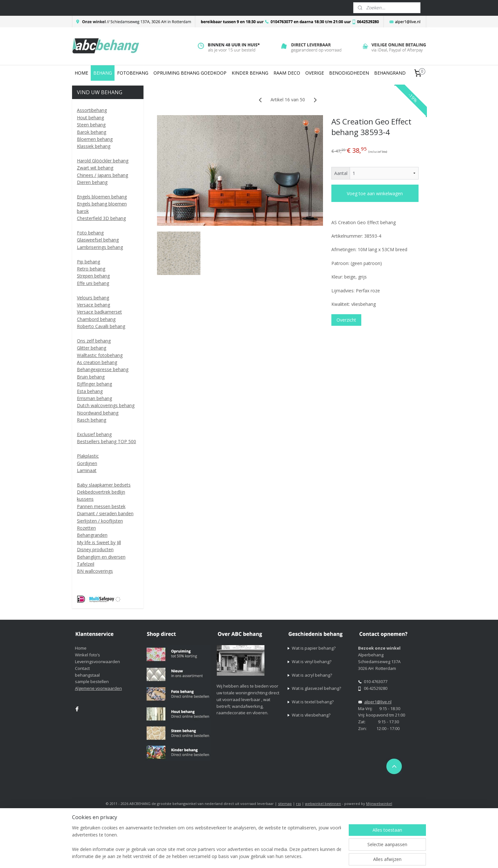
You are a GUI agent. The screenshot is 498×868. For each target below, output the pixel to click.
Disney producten (95, 549)
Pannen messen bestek (101, 506)
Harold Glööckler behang (103, 161)
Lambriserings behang (100, 247)
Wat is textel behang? (313, 702)
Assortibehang (92, 110)
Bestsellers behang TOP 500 (106, 441)
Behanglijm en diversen (101, 557)
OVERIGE (315, 73)
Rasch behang (92, 420)
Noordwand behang (98, 413)
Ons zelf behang (94, 341)
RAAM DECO (287, 73)
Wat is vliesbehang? (311, 715)
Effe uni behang (93, 283)
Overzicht (346, 320)
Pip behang (88, 262)
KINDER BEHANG (250, 73)
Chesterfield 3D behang (101, 218)
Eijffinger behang (94, 384)
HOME (81, 73)
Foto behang (90, 233)
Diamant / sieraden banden (105, 513)
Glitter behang (92, 348)
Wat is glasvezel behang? (316, 688)
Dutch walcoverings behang (106, 405)
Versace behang (93, 305)
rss (298, 804)
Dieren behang (92, 182)
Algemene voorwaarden (98, 688)
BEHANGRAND (390, 73)
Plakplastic (88, 456)
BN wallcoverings (95, 571)
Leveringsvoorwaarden (97, 662)
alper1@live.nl (378, 702)
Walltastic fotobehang (100, 355)
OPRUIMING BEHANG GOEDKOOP (190, 73)
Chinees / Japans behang (102, 175)
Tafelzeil (86, 564)
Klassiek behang (94, 146)
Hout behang (90, 118)
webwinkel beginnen (323, 804)
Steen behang (91, 125)
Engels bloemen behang (102, 197)
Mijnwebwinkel (379, 804)
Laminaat (87, 470)
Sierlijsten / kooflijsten (100, 521)
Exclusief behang (94, 434)
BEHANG (103, 73)
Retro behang (91, 269)
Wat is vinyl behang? (312, 662)
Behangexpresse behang (103, 369)
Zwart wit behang (95, 168)
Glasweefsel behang (98, 240)
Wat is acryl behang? (312, 675)
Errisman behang (94, 398)
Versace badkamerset (99, 312)
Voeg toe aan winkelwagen (375, 193)
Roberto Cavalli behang (101, 326)
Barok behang (92, 132)
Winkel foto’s (88, 655)
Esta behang (90, 391)
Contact (82, 668)
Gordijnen (87, 463)
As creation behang (97, 362)
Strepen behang (93, 276)
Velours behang (93, 298)
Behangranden (92, 535)
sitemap (285, 804)
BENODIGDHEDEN (349, 73)
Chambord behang (96, 319)
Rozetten (86, 528)
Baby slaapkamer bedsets (104, 485)
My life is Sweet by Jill (99, 542)
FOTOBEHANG (133, 73)
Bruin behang (91, 377)
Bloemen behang (95, 139)
